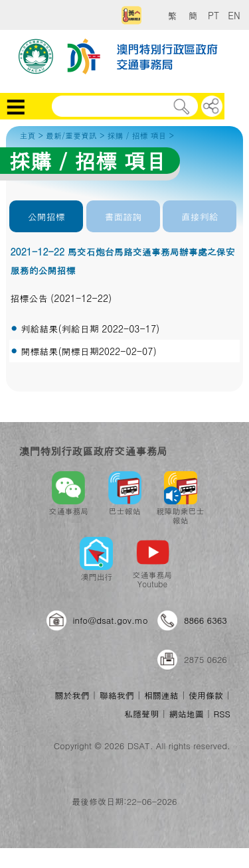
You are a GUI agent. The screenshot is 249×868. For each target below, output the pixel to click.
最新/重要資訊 (71, 135)
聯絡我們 (117, 695)
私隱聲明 (141, 714)
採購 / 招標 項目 (136, 135)
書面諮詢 (123, 216)
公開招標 (46, 216)
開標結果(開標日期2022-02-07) (88, 351)
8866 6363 (206, 620)
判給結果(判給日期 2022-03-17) (90, 328)
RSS (222, 714)
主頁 (27, 135)
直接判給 (200, 216)
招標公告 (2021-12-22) (61, 298)
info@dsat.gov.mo (111, 620)
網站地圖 (186, 714)
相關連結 (161, 695)
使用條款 (206, 695)
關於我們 (72, 695)
